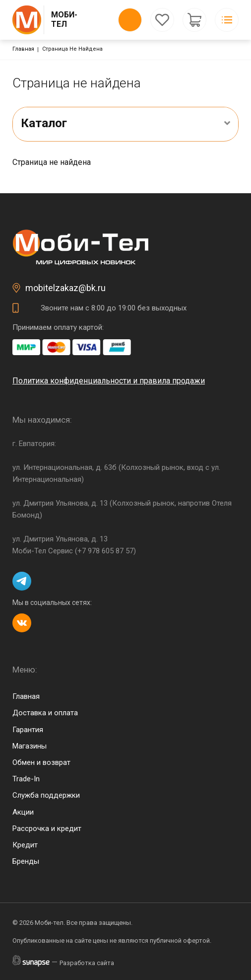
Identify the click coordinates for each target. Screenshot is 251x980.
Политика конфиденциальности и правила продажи (109, 381)
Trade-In (26, 779)
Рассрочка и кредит (47, 829)
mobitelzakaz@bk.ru (65, 288)
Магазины (30, 746)
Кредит (25, 845)
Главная (23, 49)
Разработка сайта (87, 963)
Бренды (26, 861)
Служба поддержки (46, 795)
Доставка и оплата (45, 713)
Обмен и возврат (41, 762)
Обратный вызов (130, 20)
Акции (23, 812)
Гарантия (28, 730)
